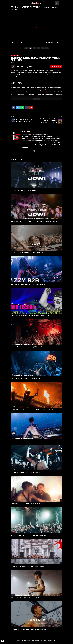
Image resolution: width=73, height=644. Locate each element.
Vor (62, 117)
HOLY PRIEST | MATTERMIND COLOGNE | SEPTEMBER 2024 (29, 535)
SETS (42, 640)
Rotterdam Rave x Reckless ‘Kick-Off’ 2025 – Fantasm (26, 441)
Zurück (12, 117)
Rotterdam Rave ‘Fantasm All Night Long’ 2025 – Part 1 (26, 378)
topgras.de (49, 640)
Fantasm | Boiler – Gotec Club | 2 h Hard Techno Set (26, 472)
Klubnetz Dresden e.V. (44, 92)
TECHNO (15, 7)
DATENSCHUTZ (33, 640)
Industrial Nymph (24, 67)
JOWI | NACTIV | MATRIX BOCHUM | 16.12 (23, 190)
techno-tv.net (54, 640)
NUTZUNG (39, 640)
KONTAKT (45, 640)
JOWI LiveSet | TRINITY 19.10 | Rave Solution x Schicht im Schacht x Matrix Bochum (35, 221)
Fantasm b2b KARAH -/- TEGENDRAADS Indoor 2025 (26, 504)
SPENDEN (28, 640)
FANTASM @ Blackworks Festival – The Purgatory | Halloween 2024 (30, 566)
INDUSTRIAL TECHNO (31, 7)
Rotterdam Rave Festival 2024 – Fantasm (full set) (25, 598)
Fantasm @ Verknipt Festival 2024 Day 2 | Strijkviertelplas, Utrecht (29, 629)
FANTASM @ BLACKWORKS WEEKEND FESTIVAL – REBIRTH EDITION (32, 410)
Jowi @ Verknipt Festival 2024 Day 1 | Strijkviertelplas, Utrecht (28, 253)
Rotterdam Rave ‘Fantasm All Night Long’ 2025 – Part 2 (26, 347)
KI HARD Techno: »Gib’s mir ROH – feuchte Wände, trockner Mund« (30, 316)
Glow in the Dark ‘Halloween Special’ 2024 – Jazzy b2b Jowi (28, 284)
